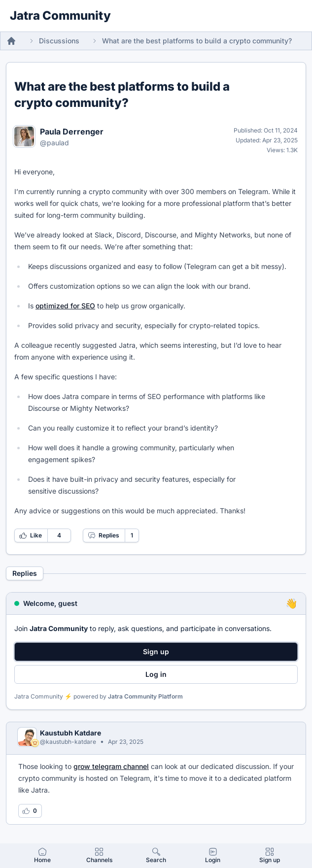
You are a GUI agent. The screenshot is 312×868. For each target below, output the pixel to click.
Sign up (156, 651)
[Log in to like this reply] (30, 811)
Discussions (59, 41)
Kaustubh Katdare (70, 733)
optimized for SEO (65, 306)
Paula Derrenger (72, 132)
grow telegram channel (111, 766)
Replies (104, 535)
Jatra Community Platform (145, 696)
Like (31, 535)
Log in (156, 674)
